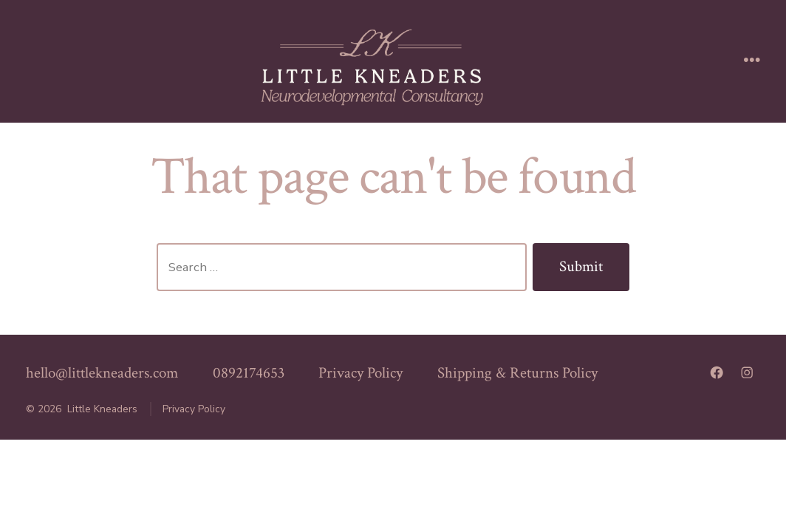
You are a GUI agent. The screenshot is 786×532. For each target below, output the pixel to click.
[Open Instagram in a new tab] (747, 372)
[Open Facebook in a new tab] (717, 372)
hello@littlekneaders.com (102, 373)
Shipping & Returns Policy (517, 373)
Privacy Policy (360, 373)
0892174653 (249, 373)
